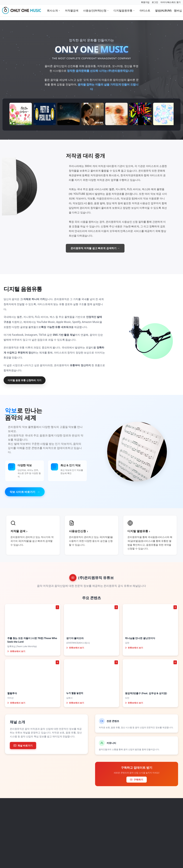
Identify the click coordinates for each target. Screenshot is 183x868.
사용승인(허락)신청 (96, 10)
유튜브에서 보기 (16, 651)
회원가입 (145, 2)
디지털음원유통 (124, 10)
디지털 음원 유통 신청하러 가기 (25, 380)
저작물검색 (72, 10)
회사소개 (54, 10)
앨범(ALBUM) (163, 10)
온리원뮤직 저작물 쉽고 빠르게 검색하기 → (95, 248)
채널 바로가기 (23, 746)
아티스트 (145, 10)
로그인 (155, 2)
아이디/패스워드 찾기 (171, 2)
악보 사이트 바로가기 (25, 492)
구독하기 (137, 780)
